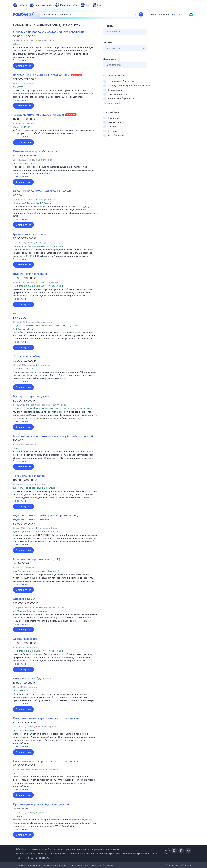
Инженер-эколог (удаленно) (32, 679)
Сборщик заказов (25, 639)
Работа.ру (187, 865)
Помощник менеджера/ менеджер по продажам (46, 718)
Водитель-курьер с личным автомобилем (41, 75)
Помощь (43, 854)
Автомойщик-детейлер (29, 476)
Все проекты (43, 858)
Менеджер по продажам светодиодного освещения (49, 32)
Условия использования (81, 854)
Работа (176, 14)
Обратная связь (58, 854)
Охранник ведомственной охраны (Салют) (42, 191)
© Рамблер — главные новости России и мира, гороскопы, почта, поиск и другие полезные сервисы (67, 849)
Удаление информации (109, 854)
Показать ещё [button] (20, 60)
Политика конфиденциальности (140, 854)
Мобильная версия (26, 854)
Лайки (19, 858)
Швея (17, 314)
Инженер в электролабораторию (36, 151)
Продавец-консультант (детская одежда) (41, 804)
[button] (56, 54)
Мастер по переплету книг (31, 396)
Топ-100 (29, 858)
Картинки (164, 14)
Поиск (153, 14)
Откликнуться (23, 66)
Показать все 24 (113, 103)
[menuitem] (20, 5)
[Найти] (141, 14)
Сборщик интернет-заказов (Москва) (38, 115)
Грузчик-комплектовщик (30, 234)
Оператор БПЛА (24, 599)
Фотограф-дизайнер (27, 356)
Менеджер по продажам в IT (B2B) (36, 559)
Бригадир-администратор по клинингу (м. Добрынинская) (53, 436)
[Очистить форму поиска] (135, 14)
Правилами (108, 865)
